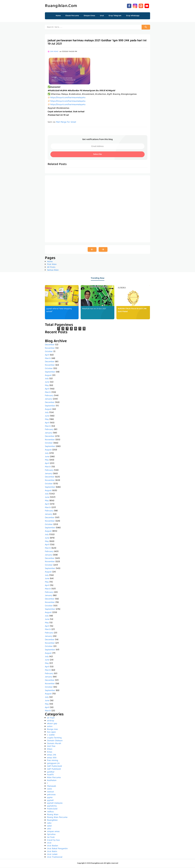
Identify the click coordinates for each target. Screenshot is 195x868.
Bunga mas (52, 730)
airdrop (51, 721)
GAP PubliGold (54, 770)
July (47, 379)
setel (49, 826)
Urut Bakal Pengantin (57, 849)
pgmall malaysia (55, 804)
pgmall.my (52, 806)
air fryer (51, 718)
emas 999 (52, 758)
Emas (50, 753)
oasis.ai (50, 792)
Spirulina (51, 835)
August (48, 376)
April (47, 355)
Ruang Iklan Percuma (57, 818)
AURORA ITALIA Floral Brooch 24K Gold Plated (132, 311)
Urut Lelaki (52, 855)
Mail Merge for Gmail (66, 123)
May (47, 386)
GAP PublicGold (55, 767)
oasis (50, 789)
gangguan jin (53, 764)
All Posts (51, 268)
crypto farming (54, 738)
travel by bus (53, 841)
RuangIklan (52, 821)
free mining (53, 761)
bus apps (51, 733)
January (49, 399)
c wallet (51, 735)
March (48, 359)
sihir (49, 829)
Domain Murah (54, 744)
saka (49, 824)
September (50, 372)
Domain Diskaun (55, 741)
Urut (49, 843)
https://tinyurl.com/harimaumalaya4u (68, 98)
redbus (50, 812)
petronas (51, 795)
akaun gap (52, 724)
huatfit (50, 775)
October (49, 352)
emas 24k (52, 755)
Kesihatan (52, 781)
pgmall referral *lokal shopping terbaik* (60, 311)
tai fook (51, 838)
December (50, 345)
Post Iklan (52, 265)
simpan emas (53, 832)
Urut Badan (53, 846)
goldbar (51, 772)
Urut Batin (52, 852)
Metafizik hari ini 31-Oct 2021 (94, 309)
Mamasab (52, 787)
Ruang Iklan (53, 815)
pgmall (50, 801)
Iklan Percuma (54, 778)
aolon (50, 727)
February (49, 396)
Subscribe (97, 155)
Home (58, 16)
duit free (51, 747)
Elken (50, 750)
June (47, 383)
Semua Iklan (53, 271)
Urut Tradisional (55, 858)
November (50, 349)
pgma (50, 798)
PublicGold (52, 809)
